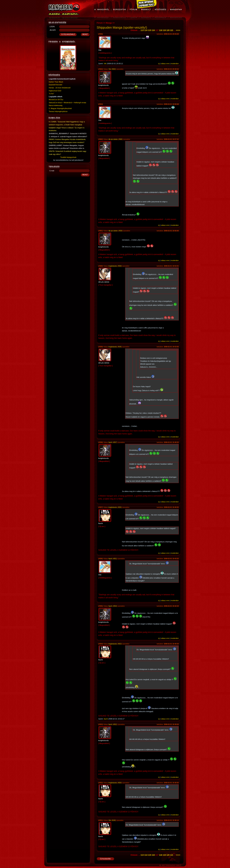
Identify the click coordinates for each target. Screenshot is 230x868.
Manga (109, 23)
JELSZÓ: (53, 30)
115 (150, 30)
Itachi (110, 442)
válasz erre (165, 64)
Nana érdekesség (56, 105)
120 (168, 30)
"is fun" (52, 94)
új (159, 64)
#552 (115, 724)
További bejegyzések (68, 157)
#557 (115, 442)
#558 (119, 266)
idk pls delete (113, 139)
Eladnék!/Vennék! (56, 85)
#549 (114, 820)
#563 (114, 69)
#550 (119, 783)
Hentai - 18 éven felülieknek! (60, 88)
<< (177, 30)
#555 (119, 507)
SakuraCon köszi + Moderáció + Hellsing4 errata (68, 103)
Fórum (100, 23)
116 (153, 30)
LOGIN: (52, 27)
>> (179, 30)
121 (172, 30)
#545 (119, 347)
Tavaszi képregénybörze (58, 111)
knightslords (113, 266)
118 (161, 30)
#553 (119, 644)
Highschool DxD (55, 91)
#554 (115, 606)
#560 (120, 139)
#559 (120, 231)
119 (164, 30)
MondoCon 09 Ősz (56, 100)
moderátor (175, 64)
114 (146, 30)
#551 (115, 559)
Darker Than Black (56, 82)
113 (142, 30)
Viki (105, 64)
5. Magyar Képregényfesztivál (60, 108)
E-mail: (52, 171)
